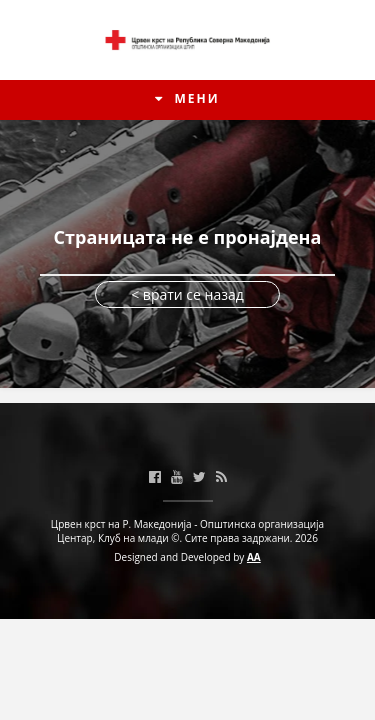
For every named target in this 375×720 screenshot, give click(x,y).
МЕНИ (187, 98)
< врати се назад (187, 294)
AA (254, 557)
